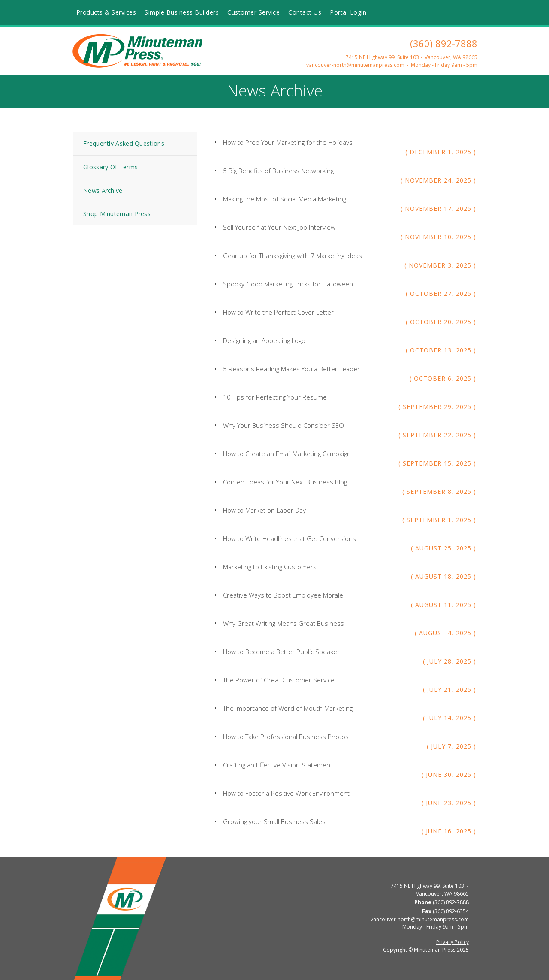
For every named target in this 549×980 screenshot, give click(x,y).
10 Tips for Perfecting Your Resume (275, 397)
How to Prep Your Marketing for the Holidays (288, 142)
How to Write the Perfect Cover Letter (278, 312)
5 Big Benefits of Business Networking (278, 171)
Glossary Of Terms (110, 167)
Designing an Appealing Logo (264, 340)
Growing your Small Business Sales (274, 821)
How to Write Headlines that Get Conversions (290, 538)
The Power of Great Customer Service (279, 680)
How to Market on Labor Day (264, 510)
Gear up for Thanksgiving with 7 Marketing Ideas (293, 256)
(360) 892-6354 (451, 911)
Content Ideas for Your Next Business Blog (285, 482)
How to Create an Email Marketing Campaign (287, 454)
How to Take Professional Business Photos (286, 737)
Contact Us (305, 12)
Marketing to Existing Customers (270, 567)
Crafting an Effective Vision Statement (278, 765)
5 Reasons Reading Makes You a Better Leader (291, 369)
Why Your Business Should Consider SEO (284, 425)
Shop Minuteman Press (117, 214)
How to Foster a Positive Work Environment (286, 793)
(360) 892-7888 (444, 43)
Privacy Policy (452, 942)
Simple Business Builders (182, 12)
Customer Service (253, 12)
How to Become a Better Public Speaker (281, 652)
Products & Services (106, 12)
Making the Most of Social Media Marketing (285, 199)
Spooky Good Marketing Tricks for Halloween (288, 284)
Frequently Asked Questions (124, 143)
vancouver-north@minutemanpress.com (355, 65)
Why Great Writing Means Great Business (284, 623)
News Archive (103, 191)
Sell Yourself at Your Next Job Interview (279, 227)
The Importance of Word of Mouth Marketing (288, 708)
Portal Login (348, 12)
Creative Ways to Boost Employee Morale (283, 595)
